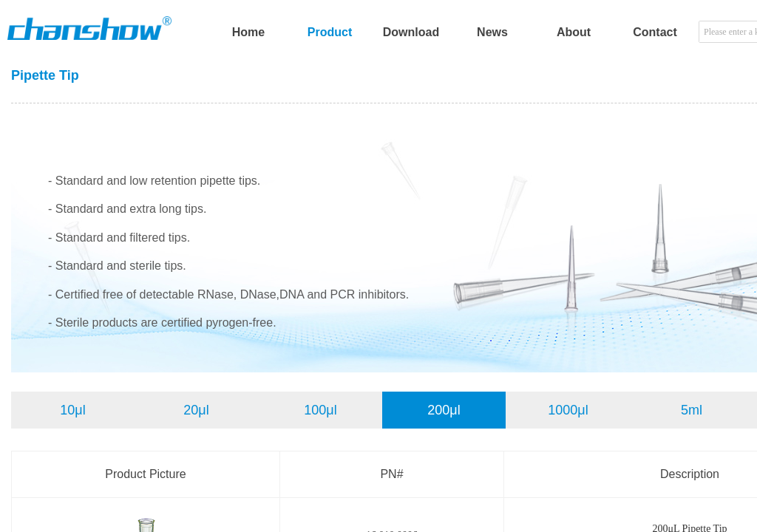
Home (248, 32)
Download (411, 32)
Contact (655, 32)
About (574, 32)
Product (330, 32)
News (492, 32)
